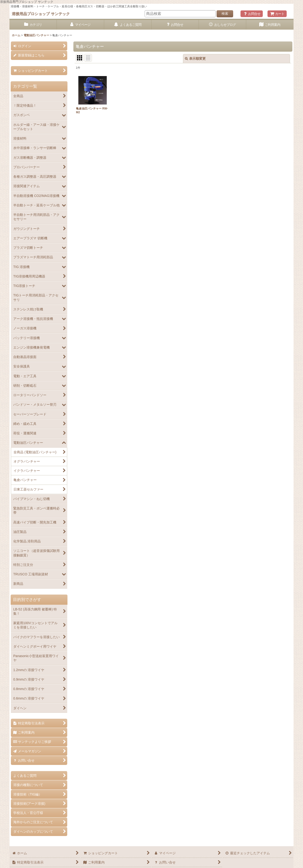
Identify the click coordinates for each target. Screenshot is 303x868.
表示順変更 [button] (195, 59)
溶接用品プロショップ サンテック (41, 14)
